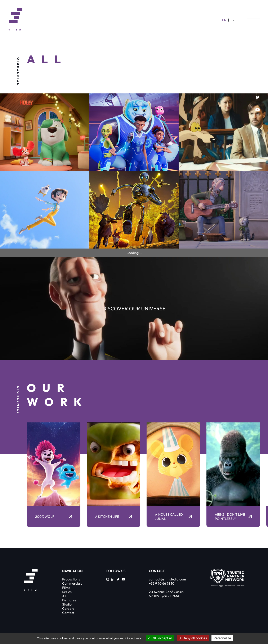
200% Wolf (54, 516)
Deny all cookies (193, 638)
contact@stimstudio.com (167, 579)
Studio (67, 604)
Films (66, 588)
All (64, 596)
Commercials (72, 583)
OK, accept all (160, 638)
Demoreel (70, 600)
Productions (71, 579)
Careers (68, 608)
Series (67, 592)
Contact (68, 613)
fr (233, 20)
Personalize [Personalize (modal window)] (222, 638)
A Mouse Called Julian (173, 516)
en (224, 20)
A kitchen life (113, 516)
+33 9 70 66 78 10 (162, 583)
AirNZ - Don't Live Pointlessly (233, 516)
